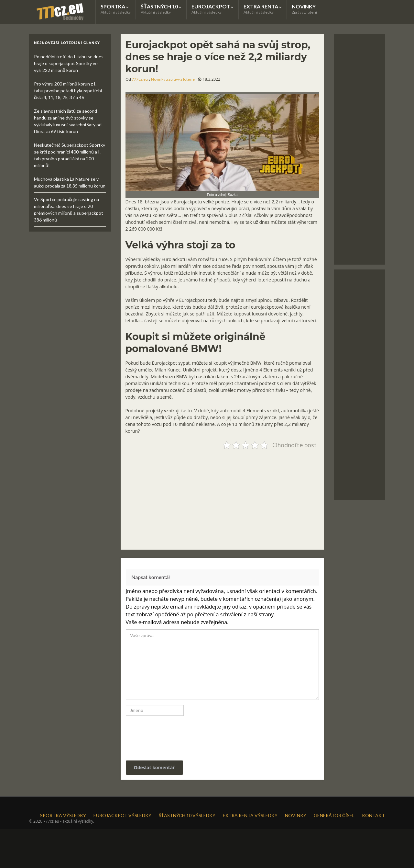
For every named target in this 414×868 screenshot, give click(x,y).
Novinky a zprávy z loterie (173, 79)
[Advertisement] (222, 497)
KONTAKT (373, 815)
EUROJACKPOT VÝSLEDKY (122, 815)
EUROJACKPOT (212, 9)
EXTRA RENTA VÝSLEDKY (250, 815)
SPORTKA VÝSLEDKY (63, 815)
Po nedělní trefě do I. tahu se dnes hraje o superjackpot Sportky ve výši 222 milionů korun (69, 63)
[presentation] (170, 735)
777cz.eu (140, 79)
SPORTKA (116, 9)
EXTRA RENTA (263, 9)
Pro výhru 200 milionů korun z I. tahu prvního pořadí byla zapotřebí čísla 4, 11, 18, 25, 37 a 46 (68, 91)
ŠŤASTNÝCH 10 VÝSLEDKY (187, 815)
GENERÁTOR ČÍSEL (334, 815)
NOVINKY (304, 9)
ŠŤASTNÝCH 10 (161, 9)
